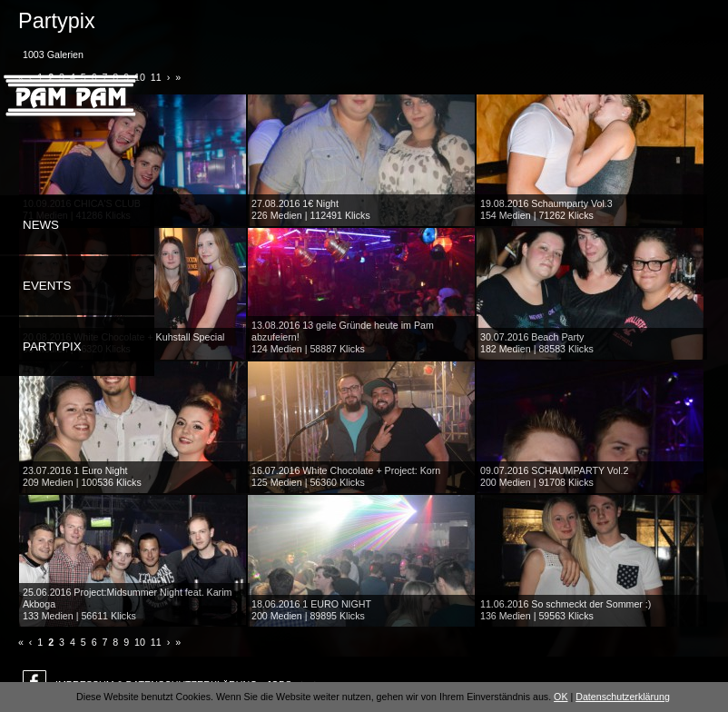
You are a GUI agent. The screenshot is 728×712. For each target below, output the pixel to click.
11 (156, 642)
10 (140, 642)
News (41, 225)
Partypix (52, 346)
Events (47, 286)
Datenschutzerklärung (623, 697)
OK (561, 697)
